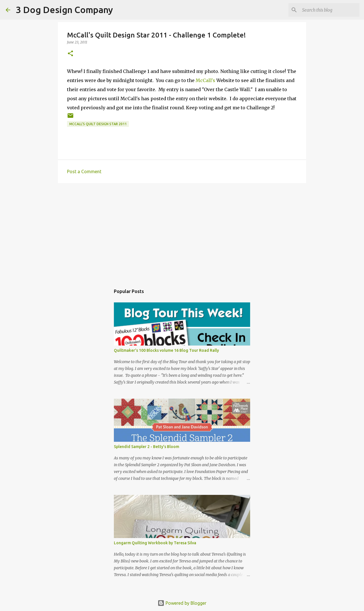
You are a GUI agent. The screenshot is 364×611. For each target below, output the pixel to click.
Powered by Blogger (182, 603)
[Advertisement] (182, 231)
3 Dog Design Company (64, 10)
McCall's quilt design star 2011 (98, 124)
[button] (70, 54)
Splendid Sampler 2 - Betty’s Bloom (147, 447)
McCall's (205, 80)
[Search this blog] (330, 10)
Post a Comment (84, 171)
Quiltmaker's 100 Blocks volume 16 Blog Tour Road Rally (166, 350)
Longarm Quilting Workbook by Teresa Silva (155, 543)
